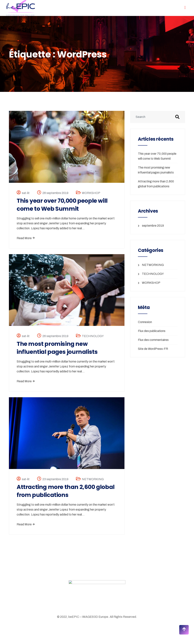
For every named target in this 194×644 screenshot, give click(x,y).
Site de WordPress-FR (153, 349)
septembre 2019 (153, 226)
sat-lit (26, 193)
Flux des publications (152, 331)
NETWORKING (93, 479)
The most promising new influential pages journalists (57, 348)
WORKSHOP (91, 193)
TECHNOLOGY (93, 336)
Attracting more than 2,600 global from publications (66, 491)
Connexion (145, 322)
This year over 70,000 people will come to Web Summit (62, 205)
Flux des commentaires (153, 340)
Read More (26, 238)
